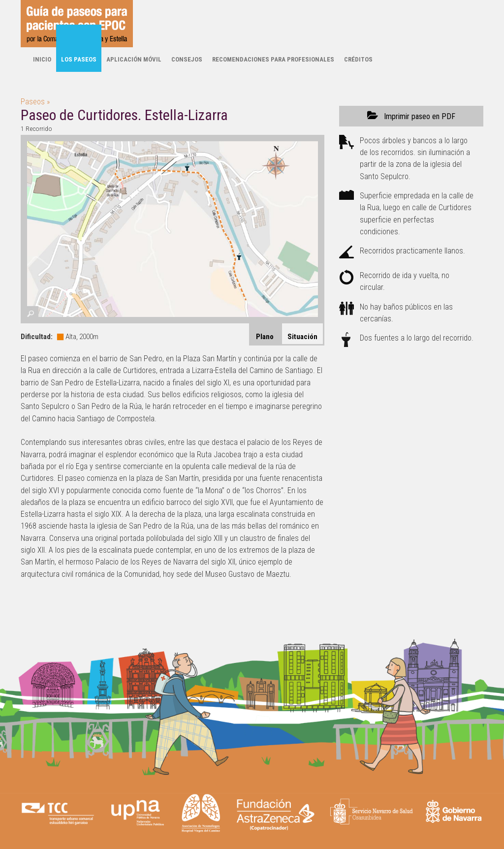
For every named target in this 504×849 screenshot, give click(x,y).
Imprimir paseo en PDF (411, 116)
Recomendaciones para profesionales (273, 59)
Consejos (187, 59)
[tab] (302, 334)
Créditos (358, 59)
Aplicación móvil (134, 59)
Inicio (42, 59)
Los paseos (79, 59)
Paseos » (35, 102)
